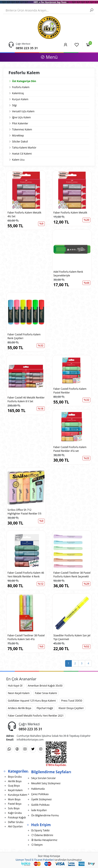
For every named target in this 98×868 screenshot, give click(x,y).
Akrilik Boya (15, 781)
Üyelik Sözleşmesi (41, 799)
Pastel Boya (15, 804)
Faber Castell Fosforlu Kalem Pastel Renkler (70, 391)
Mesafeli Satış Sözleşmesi (46, 783)
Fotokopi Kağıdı (17, 817)
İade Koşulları (39, 810)
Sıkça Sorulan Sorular (43, 778)
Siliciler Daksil (20, 142)
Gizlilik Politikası (40, 805)
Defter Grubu (16, 822)
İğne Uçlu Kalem (21, 117)
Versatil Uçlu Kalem (23, 111)
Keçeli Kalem (15, 790)
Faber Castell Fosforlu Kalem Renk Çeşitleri (24, 336)
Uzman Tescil (24, 860)
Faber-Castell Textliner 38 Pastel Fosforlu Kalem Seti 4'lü (26, 637)
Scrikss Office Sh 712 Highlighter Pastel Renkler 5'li (24, 512)
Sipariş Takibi (40, 830)
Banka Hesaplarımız (44, 840)
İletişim (37, 845)
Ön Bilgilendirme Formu (45, 815)
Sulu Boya (14, 808)
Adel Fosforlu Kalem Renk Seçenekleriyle (68, 274)
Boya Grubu (15, 777)
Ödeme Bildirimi (42, 835)
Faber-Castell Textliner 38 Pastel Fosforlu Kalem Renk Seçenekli (72, 575)
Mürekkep (18, 136)
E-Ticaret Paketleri (43, 860)
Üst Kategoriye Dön (22, 81)
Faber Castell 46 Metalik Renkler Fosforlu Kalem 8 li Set (26, 399)
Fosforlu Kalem (21, 87)
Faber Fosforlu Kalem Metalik (70, 213)
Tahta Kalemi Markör (24, 148)
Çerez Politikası (40, 794)
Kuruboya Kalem (17, 795)
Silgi (14, 105)
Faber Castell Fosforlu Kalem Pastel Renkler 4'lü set (70, 449)
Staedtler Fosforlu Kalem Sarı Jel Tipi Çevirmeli (72, 637)
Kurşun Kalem (20, 99)
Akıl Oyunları (15, 826)
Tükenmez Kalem (22, 129)
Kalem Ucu (18, 160)
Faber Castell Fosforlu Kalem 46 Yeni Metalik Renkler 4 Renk (26, 575)
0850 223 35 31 (27, 48)
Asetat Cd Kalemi (22, 154)
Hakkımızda (38, 789)
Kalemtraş (18, 93)
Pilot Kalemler (20, 123)
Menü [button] (49, 57)
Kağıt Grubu (15, 813)
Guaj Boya (14, 786)
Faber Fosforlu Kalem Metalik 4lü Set (24, 214)
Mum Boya (14, 799)
